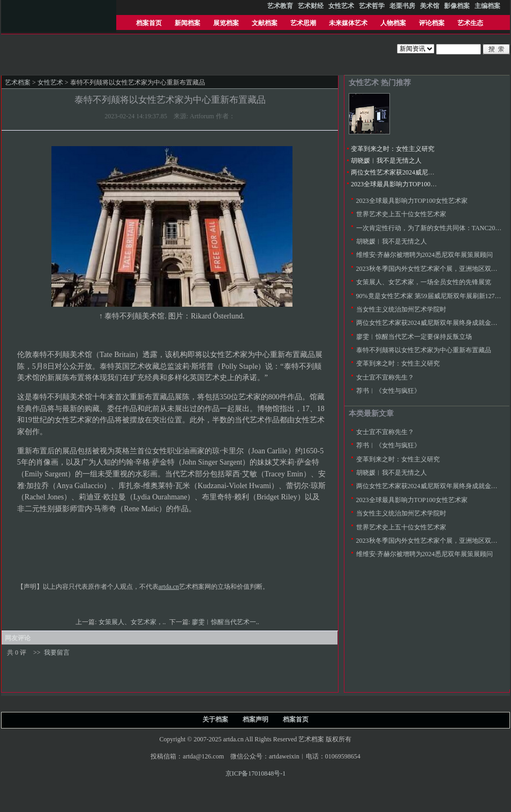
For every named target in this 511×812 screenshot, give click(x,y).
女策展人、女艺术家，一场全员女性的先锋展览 (424, 282)
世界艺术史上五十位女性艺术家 (401, 214)
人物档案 (393, 23)
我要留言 (57, 652)
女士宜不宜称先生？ (385, 377)
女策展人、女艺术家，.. (133, 622)
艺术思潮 (303, 23)
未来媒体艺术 (348, 23)
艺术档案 (18, 82)
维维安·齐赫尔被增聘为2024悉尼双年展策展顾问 (424, 255)
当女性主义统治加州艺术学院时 (401, 309)
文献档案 (265, 23)
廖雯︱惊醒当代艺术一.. (226, 622)
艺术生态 (470, 23)
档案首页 (149, 23)
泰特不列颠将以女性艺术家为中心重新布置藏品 (424, 350)
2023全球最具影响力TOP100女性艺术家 (407, 184)
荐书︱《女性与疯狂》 (388, 391)
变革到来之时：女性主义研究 (393, 149)
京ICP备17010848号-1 (256, 773)
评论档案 (432, 23)
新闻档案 (187, 23)
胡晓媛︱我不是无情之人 (386, 161)
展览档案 (226, 23)
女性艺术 (50, 82)
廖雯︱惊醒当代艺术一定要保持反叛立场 (414, 337)
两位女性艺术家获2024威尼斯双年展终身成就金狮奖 (425, 172)
